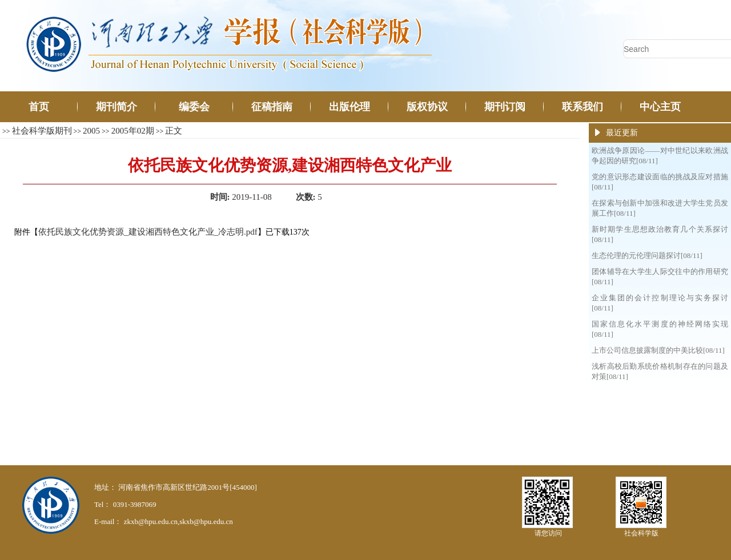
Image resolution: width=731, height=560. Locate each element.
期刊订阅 (505, 107)
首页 (39, 107)
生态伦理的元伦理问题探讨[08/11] (647, 255)
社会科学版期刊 (42, 131)
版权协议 (427, 107)
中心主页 (660, 107)
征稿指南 (272, 107)
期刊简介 (117, 107)
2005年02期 (133, 131)
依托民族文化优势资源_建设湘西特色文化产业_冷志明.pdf (148, 232)
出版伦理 (350, 107)
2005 (91, 131)
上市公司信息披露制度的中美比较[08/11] (658, 350)
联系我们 (583, 107)
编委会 (194, 107)
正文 (174, 131)
